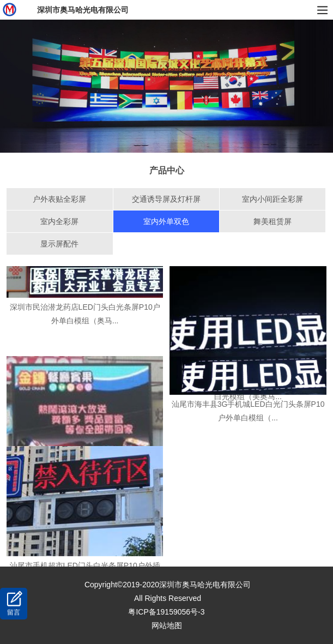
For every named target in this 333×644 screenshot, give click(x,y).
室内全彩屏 (59, 221)
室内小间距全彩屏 (273, 199)
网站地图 (167, 625)
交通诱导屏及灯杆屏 (166, 199)
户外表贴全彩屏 (59, 199)
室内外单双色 (166, 221)
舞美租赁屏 (273, 221)
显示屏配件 (59, 244)
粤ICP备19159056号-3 (166, 612)
